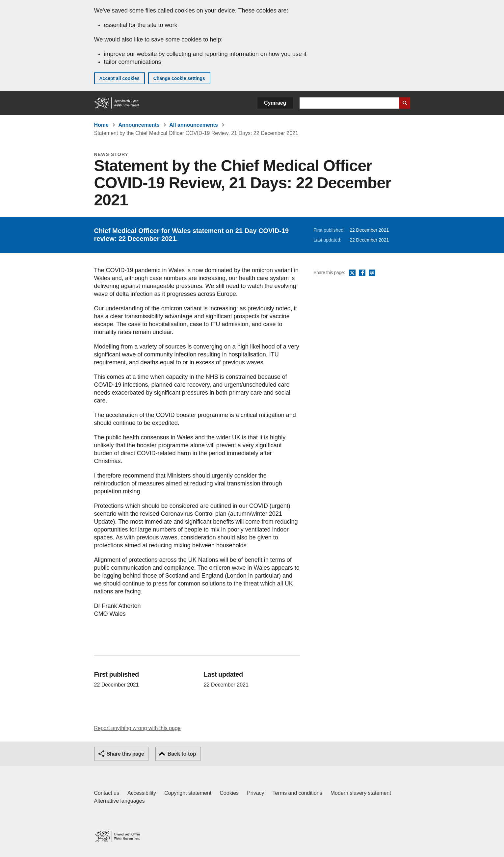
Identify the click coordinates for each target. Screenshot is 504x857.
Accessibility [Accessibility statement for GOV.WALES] (142, 793)
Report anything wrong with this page (137, 728)
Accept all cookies (119, 78)
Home (101, 125)
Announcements (139, 125)
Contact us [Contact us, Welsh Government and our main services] (107, 793)
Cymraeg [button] (275, 103)
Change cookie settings (179, 78)
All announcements (194, 125)
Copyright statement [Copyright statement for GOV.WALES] (188, 793)
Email (372, 273)
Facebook (362, 273)
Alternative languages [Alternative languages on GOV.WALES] (119, 801)
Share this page (125, 754)
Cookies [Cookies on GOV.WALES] (229, 793)
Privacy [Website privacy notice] (255, 793)
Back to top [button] (182, 754)
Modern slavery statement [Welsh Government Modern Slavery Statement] (361, 793)
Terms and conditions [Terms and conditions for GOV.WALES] (297, 793)
